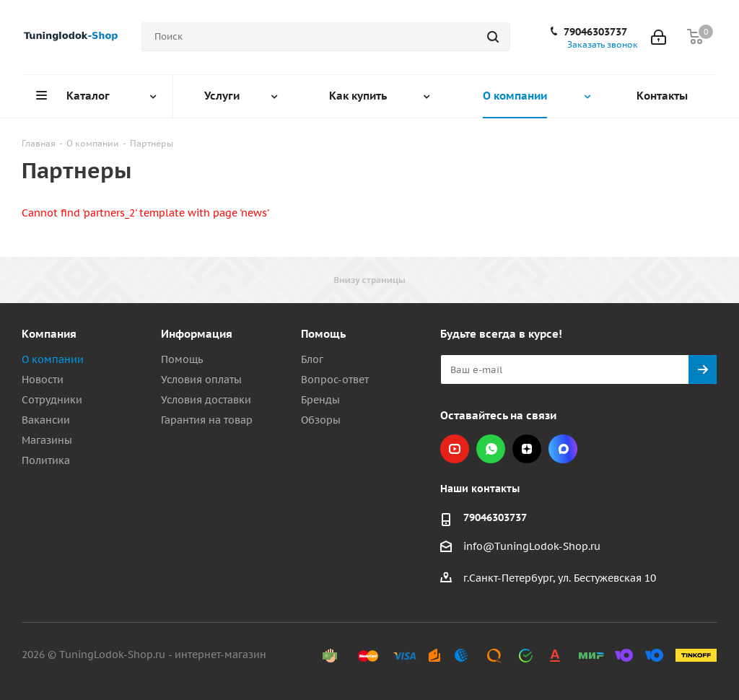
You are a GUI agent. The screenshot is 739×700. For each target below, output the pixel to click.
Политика (46, 460)
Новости (43, 380)
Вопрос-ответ (335, 380)
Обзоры (321, 420)
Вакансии (46, 420)
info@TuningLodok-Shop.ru (532, 546)
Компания (49, 334)
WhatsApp (491, 449)
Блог (312, 359)
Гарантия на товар (207, 420)
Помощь (182, 359)
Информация (197, 334)
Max (563, 449)
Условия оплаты (201, 380)
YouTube (455, 449)
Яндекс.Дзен (527, 449)
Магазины (47, 440)
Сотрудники (52, 400)
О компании (53, 359)
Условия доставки (206, 400)
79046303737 (595, 32)
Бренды (320, 400)
